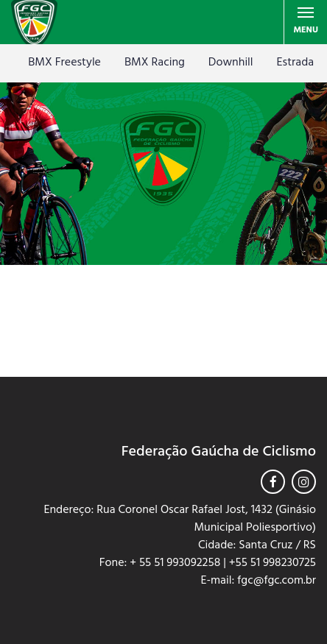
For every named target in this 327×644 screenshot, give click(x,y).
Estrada (296, 63)
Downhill (231, 63)
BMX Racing (155, 63)
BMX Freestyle (64, 63)
